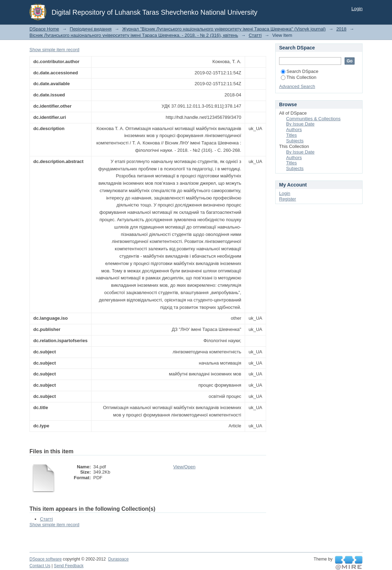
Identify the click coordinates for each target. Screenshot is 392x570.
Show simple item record (54, 50)
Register (288, 199)
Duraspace (118, 559)
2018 (341, 29)
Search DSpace (300, 71)
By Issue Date (300, 124)
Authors (294, 130)
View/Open (184, 467)
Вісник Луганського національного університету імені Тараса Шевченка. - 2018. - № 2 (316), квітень (134, 35)
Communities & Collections (313, 119)
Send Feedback (69, 566)
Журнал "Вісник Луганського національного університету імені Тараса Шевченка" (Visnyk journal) (224, 29)
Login (357, 9)
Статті (255, 35)
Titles (292, 135)
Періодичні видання (91, 29)
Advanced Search (297, 86)
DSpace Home (44, 29)
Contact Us (40, 566)
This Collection (299, 77)
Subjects (295, 141)
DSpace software (46, 559)
